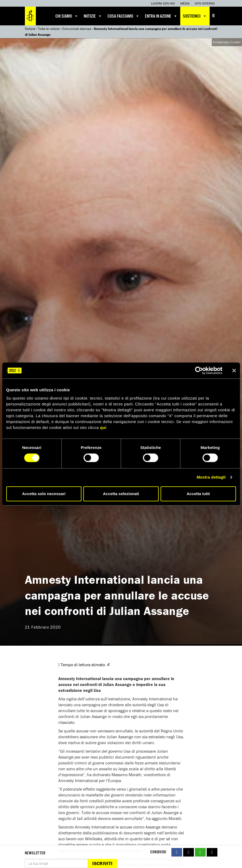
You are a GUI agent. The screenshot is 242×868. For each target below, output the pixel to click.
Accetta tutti (198, 494)
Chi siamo (67, 16)
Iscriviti (102, 863)
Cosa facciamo (124, 16)
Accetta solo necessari (44, 494)
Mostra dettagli (211, 477)
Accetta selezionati (121, 494)
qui (103, 427)
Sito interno (205, 3)
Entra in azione (161, 16)
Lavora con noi (163, 3)
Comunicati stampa (77, 29)
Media (185, 3)
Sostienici (195, 16)
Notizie (93, 16)
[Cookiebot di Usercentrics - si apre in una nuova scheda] (199, 370)
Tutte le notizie (49, 29)
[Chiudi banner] (234, 370)
